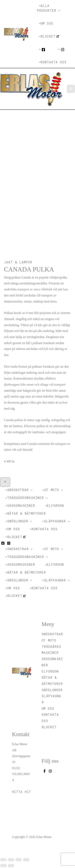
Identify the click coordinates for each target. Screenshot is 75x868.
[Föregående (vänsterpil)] (3, 866)
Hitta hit (21, 792)
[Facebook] (3, 543)
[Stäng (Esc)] (26, 860)
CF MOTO (49, 640)
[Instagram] (9, 543)
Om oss (48, 708)
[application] (58, 10)
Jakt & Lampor (18, 262)
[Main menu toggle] (71, 89)
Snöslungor (52, 690)
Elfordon (50, 671)
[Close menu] (5, 482)
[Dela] (19, 860)
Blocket (49, 727)
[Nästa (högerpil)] (11, 866)
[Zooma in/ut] (3, 860)
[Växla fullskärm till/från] (11, 860)
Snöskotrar (52, 634)
